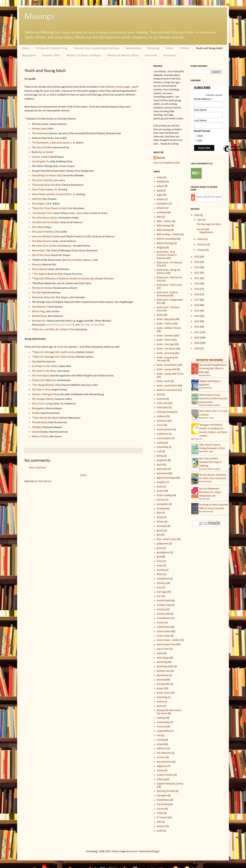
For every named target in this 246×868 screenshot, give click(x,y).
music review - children (168, 640)
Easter (160, 491)
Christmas (162, 421)
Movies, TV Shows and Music (84, 56)
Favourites (151, 56)
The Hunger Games (43, 399)
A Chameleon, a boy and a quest (51, 143)
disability (161, 482)
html (200, 136)
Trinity (160, 813)
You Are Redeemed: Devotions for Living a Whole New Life (210, 492)
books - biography (166, 319)
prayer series (163, 693)
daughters (162, 460)
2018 (197, 295)
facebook (161, 509)
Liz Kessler (48, 152)
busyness (161, 399)
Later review (83, 213)
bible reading (163, 230)
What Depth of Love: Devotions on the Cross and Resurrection (213, 399)
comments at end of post (59, 325)
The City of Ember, (42, 148)
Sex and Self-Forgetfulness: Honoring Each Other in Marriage (213, 369)
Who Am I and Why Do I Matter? (51, 330)
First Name (200, 110)
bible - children (164, 221)
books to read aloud (167, 390)
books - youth (164, 381)
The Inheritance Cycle (44, 218)
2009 (197, 343)
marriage (161, 592)
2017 (197, 300)
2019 (197, 289)
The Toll (36, 293)
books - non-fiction (166, 349)
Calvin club (162, 403)
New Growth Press (166, 645)
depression (162, 469)
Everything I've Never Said (47, 176)
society (160, 771)
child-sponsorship (165, 412)
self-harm (162, 749)
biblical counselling (166, 239)
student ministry (165, 775)
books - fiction (164, 340)
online (160, 653)
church (160, 425)
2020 (197, 284)
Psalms (160, 702)
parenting (162, 662)
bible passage (164, 226)
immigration (163, 579)
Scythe (36, 413)
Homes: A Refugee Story (45, 394)
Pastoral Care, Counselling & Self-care (96, 48)
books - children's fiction (169, 328)
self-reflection (164, 753)
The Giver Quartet (42, 180)
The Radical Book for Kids (48, 274)
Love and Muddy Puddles (46, 237)
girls (159, 535)
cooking (161, 443)
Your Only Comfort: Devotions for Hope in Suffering (210, 462)
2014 (197, 316)
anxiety (160, 199)
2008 (197, 349)
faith (159, 513)
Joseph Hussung (207, 512)
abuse (160, 177)
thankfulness (163, 800)
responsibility (163, 731)
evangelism (162, 504)
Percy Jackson (40, 269)
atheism (161, 208)
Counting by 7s (40, 162)
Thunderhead (39, 422)
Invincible (52, 222)
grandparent (163, 553)
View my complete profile (167, 163)
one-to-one (162, 649)
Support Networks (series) (170, 784)
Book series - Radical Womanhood (167, 294)
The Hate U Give (41, 390)
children (161, 416)
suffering (161, 779)
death (160, 465)
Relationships (133, 48)
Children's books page (117, 87)
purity (160, 706)
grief (159, 557)
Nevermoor (38, 251)
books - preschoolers (167, 365)
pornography (163, 684)
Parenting (153, 48)
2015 (197, 311)
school (160, 744)
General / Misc (51, 56)
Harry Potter (39, 190)
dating (160, 456)
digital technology (166, 478)
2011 (197, 332)
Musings (39, 17)
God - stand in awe (166, 539)
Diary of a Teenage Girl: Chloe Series (54, 357)
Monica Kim (198, 439)
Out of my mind (41, 255)
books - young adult (167, 369)
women (161, 826)
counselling (162, 447)
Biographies (29, 56)
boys (159, 395)
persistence (163, 675)
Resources (170, 56)
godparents (163, 544)
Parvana (36, 265)
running (161, 740)
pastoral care (164, 671)
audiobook (162, 213)
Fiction (169, 48)
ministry (161, 610)
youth (160, 831)
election (161, 500)
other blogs (162, 658)
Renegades (38, 408)
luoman (134, 851)
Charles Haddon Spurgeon (211, 405)
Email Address (203, 99)
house (160, 566)
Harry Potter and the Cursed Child (51, 194)
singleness (162, 766)
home (160, 561)
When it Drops (40, 436)
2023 (197, 267)
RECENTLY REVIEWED (210, 360)
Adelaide (161, 182)
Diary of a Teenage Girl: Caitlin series (54, 352)
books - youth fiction (167, 386)
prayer (160, 688)
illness (160, 574)
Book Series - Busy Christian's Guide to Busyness (167, 255)
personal (161, 680)
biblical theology (165, 243)
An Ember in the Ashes (45, 366)
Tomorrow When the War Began (50, 297)
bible (159, 217)
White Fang (38, 311)
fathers (160, 522)
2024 (197, 262)
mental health (164, 601)
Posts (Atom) (45, 481)
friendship (162, 526)
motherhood (163, 627)
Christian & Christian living (51, 48)
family (160, 517)
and (39, 222)
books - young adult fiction (170, 374)
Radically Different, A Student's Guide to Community (64, 279)
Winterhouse (39, 316)
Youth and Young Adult (209, 48)
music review (163, 636)
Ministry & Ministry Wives (123, 56)
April (200, 220)
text (200, 141)
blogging (161, 248)
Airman (36, 129)
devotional (162, 473)
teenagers (162, 796)
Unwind (36, 432)
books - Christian (165, 336)
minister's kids (164, 605)
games (160, 531)
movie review (164, 631)
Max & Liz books (72, 260)
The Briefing (163, 804)
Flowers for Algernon (44, 380)
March (201, 239)
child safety (162, 408)
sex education (164, 762)
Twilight (36, 427)
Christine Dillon (207, 388)
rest (159, 736)
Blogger (156, 851)
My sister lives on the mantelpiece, (52, 246)
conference (162, 434)
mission (160, 623)
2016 (197, 305)
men (159, 596)
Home (26, 48)
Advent (160, 186)
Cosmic (36, 157)
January (202, 250)
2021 (197, 278)
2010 (197, 338)
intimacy (161, 583)
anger (160, 195)
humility (161, 570)
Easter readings (165, 495)
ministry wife (163, 614)
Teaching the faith (166, 791)
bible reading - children (168, 234)
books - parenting (166, 353)
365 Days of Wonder (92, 325)
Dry (34, 362)
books (160, 315)
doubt (160, 487)
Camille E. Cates (207, 452)
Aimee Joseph (207, 482)
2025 (197, 257)
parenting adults (165, 667)
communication (165, 430)
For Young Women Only (47, 385)
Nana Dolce (206, 499)
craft (159, 452)
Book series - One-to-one (169, 285)
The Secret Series (42, 288)
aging (160, 191)
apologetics (163, 204)
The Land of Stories (42, 232)
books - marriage (165, 344)
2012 (197, 327)
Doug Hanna (206, 375)
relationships (163, 722)
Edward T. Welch (208, 418)
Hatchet (36, 199)
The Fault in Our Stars (44, 371)
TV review (162, 818)
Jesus (159, 588)
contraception (164, 438)
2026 (197, 215)
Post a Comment (38, 468)
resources (162, 727)
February (202, 245)
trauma (161, 809)
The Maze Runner (42, 241)
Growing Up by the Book (47, 185)
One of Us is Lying (42, 404)
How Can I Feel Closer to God (49, 208)
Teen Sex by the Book (46, 418)
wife (159, 822)
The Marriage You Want (209, 224)
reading (161, 718)
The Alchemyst (40, 134)
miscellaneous (164, 618)
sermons (161, 757)
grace (160, 548)
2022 (197, 273)
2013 (197, 322)
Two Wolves (39, 307)
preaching (162, 697)
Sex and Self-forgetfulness (205, 231)
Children (185, 48)
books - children (165, 324)
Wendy (161, 158)
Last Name (200, 120)
